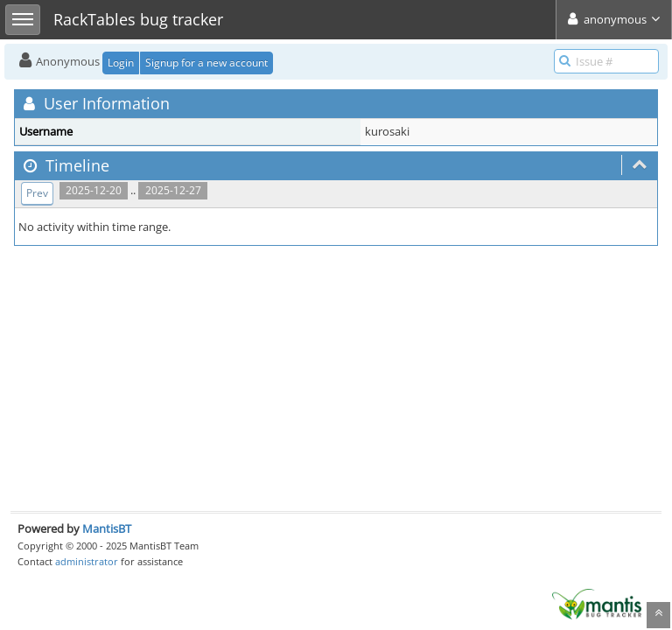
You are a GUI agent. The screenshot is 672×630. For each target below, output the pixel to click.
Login (121, 63)
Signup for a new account (206, 63)
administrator (87, 561)
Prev (37, 193)
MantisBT (107, 528)
